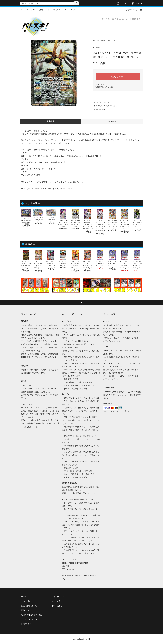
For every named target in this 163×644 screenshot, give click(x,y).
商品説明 (51, 121)
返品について (100, 84)
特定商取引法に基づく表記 (104, 87)
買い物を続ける (100, 109)
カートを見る (57, 601)
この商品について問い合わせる (105, 106)
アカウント (122, 3)
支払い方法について (29, 601)
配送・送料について (29, 606)
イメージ (112, 121)
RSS (23, 624)
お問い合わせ (131, 10)
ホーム (23, 10)
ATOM (29, 624)
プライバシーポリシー (30, 619)
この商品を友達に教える (103, 102)
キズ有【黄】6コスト (112, 41)
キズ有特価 (101, 41)
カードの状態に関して (42, 182)
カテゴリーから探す (35, 10)
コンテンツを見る (69, 10)
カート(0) (137, 3)
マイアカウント (58, 597)
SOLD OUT (118, 77)
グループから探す (53, 10)
